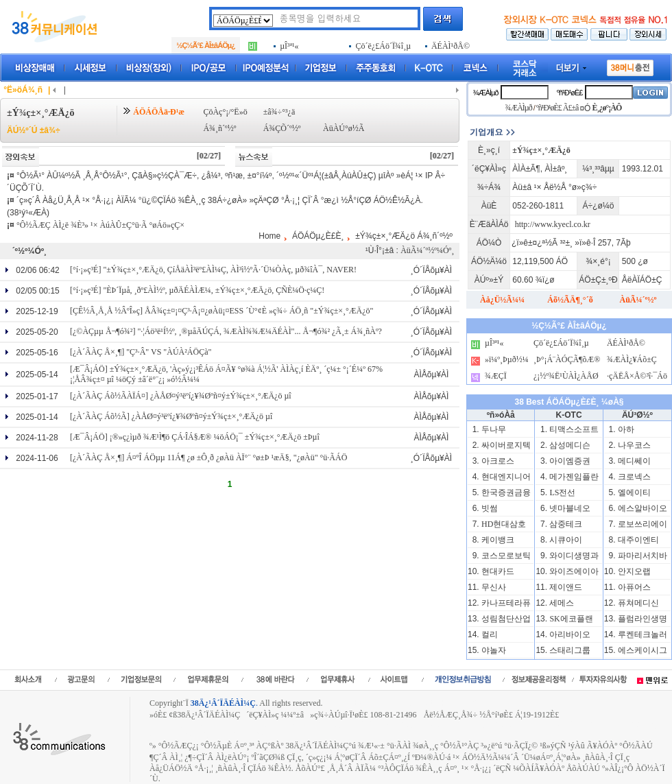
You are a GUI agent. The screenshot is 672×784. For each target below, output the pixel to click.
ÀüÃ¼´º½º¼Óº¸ (427, 250)
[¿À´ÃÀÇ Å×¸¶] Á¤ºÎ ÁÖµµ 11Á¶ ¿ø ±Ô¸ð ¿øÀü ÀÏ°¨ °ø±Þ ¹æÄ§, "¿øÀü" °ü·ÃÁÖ (208, 458)
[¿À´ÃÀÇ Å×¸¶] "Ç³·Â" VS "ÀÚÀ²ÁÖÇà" (141, 352)
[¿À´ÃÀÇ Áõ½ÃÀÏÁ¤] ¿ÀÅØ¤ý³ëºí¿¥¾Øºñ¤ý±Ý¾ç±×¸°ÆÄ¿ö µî (181, 396)
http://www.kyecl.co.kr (553, 224)
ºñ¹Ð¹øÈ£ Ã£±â (557, 108)
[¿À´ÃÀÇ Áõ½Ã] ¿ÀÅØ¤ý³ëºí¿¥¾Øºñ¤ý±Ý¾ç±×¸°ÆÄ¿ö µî (171, 416)
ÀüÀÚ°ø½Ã (344, 128)
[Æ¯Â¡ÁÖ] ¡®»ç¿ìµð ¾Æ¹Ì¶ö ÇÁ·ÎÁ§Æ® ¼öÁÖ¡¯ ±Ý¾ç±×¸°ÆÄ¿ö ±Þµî (195, 437)
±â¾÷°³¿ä (279, 112)
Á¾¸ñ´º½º (219, 128)
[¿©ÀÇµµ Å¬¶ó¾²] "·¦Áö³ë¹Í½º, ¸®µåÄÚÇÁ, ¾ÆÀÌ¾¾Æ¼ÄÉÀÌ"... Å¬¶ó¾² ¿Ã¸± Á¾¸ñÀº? (226, 331)
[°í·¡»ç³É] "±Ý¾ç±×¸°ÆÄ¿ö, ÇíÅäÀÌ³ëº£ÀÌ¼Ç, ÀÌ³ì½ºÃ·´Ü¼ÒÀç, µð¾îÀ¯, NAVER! (213, 270)
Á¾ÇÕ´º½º (282, 128)
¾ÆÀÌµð (485, 93)
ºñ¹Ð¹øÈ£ (570, 93)
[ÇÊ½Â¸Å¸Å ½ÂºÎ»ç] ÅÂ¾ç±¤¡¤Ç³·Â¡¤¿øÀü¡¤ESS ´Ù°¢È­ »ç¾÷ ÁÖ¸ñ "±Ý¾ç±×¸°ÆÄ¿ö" (221, 311)
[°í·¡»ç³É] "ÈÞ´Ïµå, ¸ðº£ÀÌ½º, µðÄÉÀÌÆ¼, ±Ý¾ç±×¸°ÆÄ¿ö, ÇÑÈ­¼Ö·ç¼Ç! (197, 290)
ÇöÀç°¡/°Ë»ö (225, 112)
